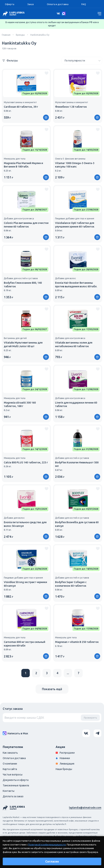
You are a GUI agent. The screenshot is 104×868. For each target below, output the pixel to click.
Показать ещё (52, 689)
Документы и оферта (16, 780)
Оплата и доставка (58, 4)
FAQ (84, 4)
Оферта (10, 4)
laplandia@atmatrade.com (85, 808)
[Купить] (46, 117)
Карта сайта (10, 769)
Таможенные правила (16, 785)
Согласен (52, 861)
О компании (10, 764)
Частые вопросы (13, 775)
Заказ (31, 4)
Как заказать (10, 753)
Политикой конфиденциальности (47, 845)
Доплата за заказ (13, 796)
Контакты (9, 791)
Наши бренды (64, 769)
